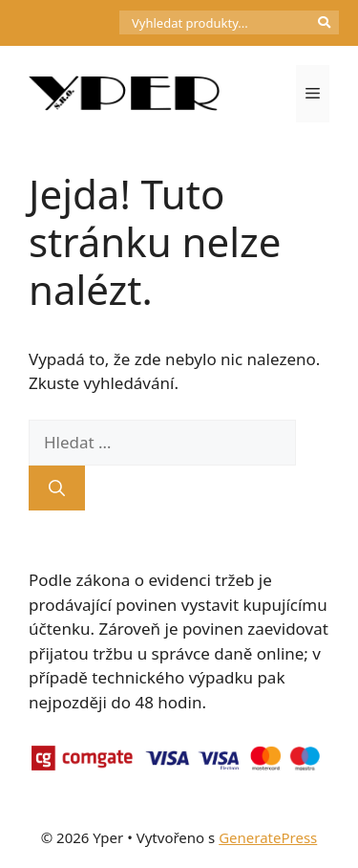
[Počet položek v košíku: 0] (87, 23)
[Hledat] (57, 488)
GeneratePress (268, 837)
